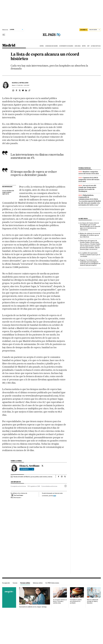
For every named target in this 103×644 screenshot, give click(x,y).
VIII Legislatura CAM (34, 486)
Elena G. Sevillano (20, 83)
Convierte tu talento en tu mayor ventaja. (33, 607)
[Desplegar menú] (4, 35)
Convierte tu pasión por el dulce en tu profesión (76, 601)
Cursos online (25, 583)
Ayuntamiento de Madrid (66, 46)
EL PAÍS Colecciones (52, 583)
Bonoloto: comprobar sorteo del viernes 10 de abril (89, 173)
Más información (16, 498)
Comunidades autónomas (49, 486)
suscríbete (84, 30)
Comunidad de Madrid (51, 46)
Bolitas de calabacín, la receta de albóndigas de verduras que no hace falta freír (90, 235)
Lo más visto (83, 219)
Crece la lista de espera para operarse (8, 192)
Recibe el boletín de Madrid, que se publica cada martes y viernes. (33, 477)
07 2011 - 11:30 (23, 85)
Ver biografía (27, 469)
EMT (88, 46)
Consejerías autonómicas (18, 486)
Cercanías (78, 46)
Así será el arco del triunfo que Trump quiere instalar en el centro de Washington (87, 188)
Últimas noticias (96, 46)
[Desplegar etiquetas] (66, 486)
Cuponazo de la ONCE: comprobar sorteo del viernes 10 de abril (89, 180)
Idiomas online (38, 583)
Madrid (9, 45)
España (42, 46)
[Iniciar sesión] (95, 30)
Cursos (15, 583)
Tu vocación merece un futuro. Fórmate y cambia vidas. (60, 601)
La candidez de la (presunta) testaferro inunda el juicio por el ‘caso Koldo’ (90, 255)
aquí (55, 496)
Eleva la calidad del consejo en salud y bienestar (92, 601)
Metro (84, 46)
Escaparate (6, 583)
